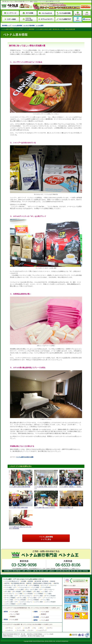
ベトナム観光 (20, 589)
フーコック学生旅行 (21, 600)
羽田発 (6, 620)
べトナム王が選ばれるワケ (12, 581)
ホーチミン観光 (22, 598)
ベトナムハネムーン (24, 587)
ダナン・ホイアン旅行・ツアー (34, 589)
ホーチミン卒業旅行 (10, 598)
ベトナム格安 (35, 587)
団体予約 (56, 583)
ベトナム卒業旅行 (9, 589)
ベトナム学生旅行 (46, 587)
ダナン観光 (37, 592)
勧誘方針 (29, 583)
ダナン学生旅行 (17, 592)
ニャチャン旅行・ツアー (11, 602)
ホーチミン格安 (38, 596)
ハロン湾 (27, 628)
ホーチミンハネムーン (26, 596)
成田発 (6, 612)
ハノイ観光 (48, 594)
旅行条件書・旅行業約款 (41, 581)
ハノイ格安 (19, 594)
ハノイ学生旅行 (29, 594)
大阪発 (35, 612)
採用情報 (30, 581)
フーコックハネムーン (50, 598)
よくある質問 (40, 25)
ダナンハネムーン (50, 589)
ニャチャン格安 (38, 602)
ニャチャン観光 (22, 604)
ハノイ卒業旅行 (39, 594)
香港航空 (13, 617)
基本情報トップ (6, 25)
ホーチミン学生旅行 (50, 596)
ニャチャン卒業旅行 (10, 604)
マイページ (53, 585)
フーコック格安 (9, 600)
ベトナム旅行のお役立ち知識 (25, 457)
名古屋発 (36, 617)
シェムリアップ (42, 630)
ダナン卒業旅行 (27, 592)
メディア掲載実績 (34, 585)
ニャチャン (10, 630)
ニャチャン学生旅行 (50, 602)
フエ (35, 628)
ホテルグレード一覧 (10, 585)
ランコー (31, 630)
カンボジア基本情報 (29, 25)
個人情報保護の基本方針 (18, 583)
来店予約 (7, 583)
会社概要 (24, 581)
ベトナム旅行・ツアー (11, 587)
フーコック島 (21, 630)
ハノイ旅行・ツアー (47, 592)
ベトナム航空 (14, 612)
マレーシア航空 (15, 614)
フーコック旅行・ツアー (35, 598)
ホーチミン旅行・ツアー (11, 596)
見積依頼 (53, 581)
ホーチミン (10, 628)
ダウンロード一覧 (22, 585)
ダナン (42, 628)
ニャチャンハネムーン (26, 602)
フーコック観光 (45, 600)
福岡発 (35, 620)
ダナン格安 (8, 592)
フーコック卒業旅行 (33, 600)
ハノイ (19, 628)
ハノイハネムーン (9, 594)
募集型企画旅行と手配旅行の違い (43, 583)
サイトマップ (45, 585)
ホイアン (50, 628)
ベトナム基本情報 (17, 25)
